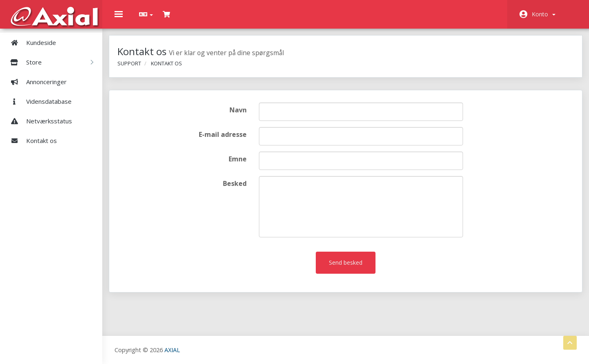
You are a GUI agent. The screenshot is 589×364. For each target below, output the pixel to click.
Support (135, 69)
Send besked (346, 268)
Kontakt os (30, 141)
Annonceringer (35, 82)
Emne (240, 165)
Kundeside (30, 42)
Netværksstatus (38, 121)
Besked (237, 189)
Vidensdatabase (38, 101)
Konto (544, 14)
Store (49, 62)
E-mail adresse (225, 140)
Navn (241, 116)
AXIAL (172, 349)
